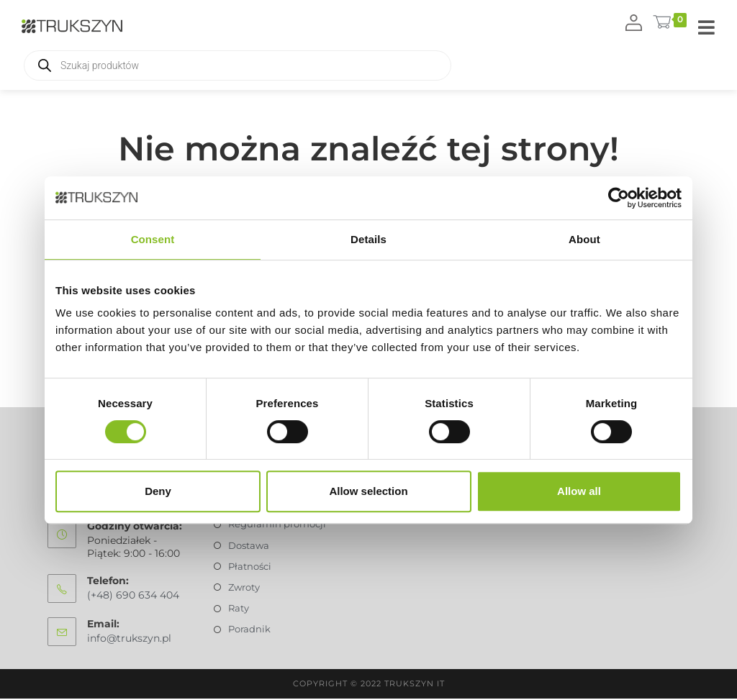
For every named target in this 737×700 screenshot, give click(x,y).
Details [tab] (368, 239)
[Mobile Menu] (707, 28)
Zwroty (244, 588)
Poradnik (249, 631)
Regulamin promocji (277, 526)
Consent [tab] (153, 239)
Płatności (250, 568)
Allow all (579, 491)
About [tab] (584, 239)
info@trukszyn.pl (129, 640)
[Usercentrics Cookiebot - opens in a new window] (619, 198)
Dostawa (249, 547)
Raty (239, 610)
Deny (158, 491)
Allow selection (368, 491)
